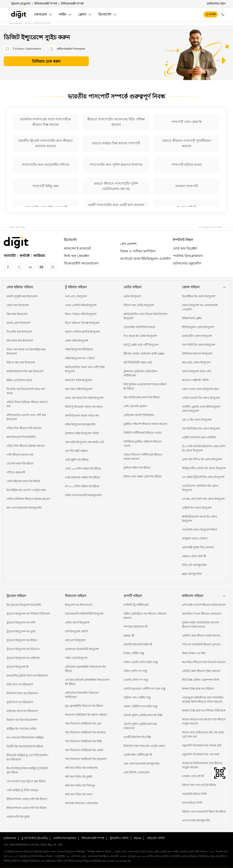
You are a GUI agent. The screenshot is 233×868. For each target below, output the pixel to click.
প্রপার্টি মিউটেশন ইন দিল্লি (137, 737)
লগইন (212, 14)
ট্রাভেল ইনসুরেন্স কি (17, 667)
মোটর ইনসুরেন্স (132, 296)
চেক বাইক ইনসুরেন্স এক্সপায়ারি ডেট (84, 442)
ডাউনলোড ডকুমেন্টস (187, 263)
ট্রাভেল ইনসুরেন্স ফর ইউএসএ (23, 649)
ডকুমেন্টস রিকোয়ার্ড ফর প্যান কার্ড (201, 754)
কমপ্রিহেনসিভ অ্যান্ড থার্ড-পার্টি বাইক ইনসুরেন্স (85, 369)
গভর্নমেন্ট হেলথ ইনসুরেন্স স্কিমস (200, 530)
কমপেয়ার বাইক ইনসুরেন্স (79, 389)
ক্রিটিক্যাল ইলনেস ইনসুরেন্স (197, 354)
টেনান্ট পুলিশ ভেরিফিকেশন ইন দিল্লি (143, 715)
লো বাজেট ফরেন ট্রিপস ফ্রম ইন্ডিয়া (26, 781)
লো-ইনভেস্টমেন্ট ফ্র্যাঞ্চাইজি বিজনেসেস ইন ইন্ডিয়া (87, 682)
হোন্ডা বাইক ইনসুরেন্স (77, 341)
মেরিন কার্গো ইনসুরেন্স (77, 622)
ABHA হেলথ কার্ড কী (194, 556)
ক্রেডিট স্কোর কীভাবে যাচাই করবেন (201, 636)
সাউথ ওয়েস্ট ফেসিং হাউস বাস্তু (141, 662)
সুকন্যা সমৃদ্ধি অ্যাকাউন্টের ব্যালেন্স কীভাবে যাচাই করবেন (200, 625)
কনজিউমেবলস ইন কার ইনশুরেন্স (25, 371)
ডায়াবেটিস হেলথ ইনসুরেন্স (197, 336)
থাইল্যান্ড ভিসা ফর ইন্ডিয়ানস (22, 711)
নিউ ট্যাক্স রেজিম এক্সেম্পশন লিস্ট (201, 680)
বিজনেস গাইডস (76, 596)
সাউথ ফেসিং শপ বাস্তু (135, 671)
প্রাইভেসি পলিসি (156, 838)
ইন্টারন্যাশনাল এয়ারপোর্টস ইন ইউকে (26, 808)
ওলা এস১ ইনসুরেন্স (76, 296)
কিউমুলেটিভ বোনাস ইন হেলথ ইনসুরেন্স (204, 468)
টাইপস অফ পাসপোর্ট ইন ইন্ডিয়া (199, 785)
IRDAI (138, 838)
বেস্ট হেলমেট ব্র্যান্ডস (135, 406)
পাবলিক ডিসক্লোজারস (188, 256)
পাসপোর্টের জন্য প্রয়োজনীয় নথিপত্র (45, 165)
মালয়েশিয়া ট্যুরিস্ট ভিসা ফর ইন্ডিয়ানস (27, 676)
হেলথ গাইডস (191, 287)
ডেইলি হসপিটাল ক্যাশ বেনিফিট (199, 437)
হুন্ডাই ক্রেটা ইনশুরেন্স (18, 323)
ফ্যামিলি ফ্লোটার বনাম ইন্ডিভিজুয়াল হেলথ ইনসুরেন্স (201, 409)
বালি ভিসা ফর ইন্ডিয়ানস (20, 684)
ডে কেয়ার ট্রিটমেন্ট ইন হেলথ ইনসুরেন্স (203, 477)
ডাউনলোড (10, 838)
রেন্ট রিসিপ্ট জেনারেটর (136, 772)
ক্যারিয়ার (39, 256)
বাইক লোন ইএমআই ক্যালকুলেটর (83, 495)
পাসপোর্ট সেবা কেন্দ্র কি (187, 122)
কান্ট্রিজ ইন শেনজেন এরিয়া (21, 729)
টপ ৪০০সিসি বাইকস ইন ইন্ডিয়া (82, 486)
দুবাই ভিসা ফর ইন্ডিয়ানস (20, 702)
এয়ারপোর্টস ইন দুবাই (18, 817)
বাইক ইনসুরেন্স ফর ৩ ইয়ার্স (80, 358)
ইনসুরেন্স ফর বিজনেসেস (79, 605)
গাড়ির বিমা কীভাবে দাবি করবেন (24, 428)
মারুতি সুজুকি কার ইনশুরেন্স (22, 296)
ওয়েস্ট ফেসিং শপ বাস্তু (136, 680)
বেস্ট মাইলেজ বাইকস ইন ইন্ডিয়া (82, 477)
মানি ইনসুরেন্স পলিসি (77, 631)
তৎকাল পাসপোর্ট (187, 186)
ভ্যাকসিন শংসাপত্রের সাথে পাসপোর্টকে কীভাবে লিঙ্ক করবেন (46, 122)
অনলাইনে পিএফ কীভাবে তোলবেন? (202, 614)
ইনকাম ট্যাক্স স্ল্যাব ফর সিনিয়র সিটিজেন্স (204, 710)
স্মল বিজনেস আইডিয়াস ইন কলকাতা (86, 732)
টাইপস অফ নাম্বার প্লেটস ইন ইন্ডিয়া (142, 476)
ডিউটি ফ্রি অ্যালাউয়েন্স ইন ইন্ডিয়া (25, 746)
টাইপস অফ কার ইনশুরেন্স (21, 362)
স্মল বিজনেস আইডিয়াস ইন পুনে (83, 724)
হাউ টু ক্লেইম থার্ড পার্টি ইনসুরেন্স (141, 345)
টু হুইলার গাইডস (76, 287)
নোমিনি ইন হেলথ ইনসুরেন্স (197, 508)
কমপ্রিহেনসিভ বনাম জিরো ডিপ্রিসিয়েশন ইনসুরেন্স (145, 316)
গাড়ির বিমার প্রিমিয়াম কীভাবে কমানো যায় (27, 404)
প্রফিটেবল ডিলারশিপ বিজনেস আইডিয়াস (82, 695)
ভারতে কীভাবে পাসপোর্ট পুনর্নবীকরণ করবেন (187, 143)
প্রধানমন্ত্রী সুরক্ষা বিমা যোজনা (198, 547)
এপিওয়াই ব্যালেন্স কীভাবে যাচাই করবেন (204, 605)
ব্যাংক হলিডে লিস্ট (192, 803)
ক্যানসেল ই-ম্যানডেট (77, 248)
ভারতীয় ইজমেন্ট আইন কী (138, 644)
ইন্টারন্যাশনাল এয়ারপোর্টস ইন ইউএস (27, 799)
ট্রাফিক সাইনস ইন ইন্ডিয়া (137, 468)
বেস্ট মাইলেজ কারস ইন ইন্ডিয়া (23, 481)
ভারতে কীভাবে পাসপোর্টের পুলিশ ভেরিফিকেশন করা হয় (116, 186)
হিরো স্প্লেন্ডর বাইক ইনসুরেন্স (81, 314)
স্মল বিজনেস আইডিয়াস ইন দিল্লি (83, 741)
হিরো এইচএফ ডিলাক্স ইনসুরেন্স (82, 323)
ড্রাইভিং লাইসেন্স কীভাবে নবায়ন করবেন (145, 424)
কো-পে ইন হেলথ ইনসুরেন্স (197, 420)
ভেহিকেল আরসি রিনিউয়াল (139, 415)
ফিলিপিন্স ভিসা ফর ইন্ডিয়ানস (22, 693)
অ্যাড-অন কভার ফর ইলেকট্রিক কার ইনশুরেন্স (26, 351)
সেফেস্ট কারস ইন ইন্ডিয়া (20, 463)
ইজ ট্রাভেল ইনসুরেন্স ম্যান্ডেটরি (24, 605)
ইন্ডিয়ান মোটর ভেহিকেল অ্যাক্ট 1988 (144, 354)
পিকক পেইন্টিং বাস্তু (134, 653)
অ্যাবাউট (10, 256)
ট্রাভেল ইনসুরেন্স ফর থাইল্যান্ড (23, 658)
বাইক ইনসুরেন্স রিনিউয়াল (79, 349)
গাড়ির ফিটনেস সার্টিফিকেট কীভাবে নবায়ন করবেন (143, 457)
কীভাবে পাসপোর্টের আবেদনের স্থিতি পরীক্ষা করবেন (116, 122)
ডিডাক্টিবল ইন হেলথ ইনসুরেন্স (199, 296)
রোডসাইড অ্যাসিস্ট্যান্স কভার (139, 327)
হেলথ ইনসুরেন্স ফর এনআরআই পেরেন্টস (200, 307)
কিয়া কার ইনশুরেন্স (17, 314)
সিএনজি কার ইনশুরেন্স (19, 332)
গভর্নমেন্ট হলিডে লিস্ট (194, 794)
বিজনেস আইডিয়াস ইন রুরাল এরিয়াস (86, 715)
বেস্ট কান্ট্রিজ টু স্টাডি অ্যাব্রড (22, 790)
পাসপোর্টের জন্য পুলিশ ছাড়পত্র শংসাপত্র (116, 165)
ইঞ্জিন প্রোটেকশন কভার (19, 380)
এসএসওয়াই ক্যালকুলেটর (196, 820)
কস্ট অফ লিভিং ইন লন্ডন (79, 794)
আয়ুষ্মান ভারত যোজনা (195, 538)
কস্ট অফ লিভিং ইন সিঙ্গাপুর (80, 785)
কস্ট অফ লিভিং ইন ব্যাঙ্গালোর (81, 768)
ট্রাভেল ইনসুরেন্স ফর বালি (21, 622)
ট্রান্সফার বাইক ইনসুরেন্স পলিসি (82, 433)
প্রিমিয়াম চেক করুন (46, 61)
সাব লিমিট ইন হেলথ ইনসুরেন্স (199, 345)
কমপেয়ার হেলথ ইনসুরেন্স (196, 362)
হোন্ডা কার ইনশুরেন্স (18, 305)
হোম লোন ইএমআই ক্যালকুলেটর (142, 764)
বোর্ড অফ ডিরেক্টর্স (185, 248)
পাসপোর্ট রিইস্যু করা (46, 186)
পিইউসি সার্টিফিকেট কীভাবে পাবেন (143, 433)
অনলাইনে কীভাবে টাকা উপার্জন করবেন (204, 662)
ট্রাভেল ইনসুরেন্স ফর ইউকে (22, 640)
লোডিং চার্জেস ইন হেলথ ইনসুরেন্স (201, 398)
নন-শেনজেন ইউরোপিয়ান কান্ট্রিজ (25, 737)
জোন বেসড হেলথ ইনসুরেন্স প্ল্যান (200, 389)
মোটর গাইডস (132, 287)
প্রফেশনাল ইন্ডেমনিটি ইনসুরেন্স (82, 649)
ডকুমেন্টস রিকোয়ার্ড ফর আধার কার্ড (202, 745)
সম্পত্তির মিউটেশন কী (135, 627)
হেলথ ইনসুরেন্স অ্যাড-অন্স (197, 371)
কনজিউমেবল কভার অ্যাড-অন (82, 415)
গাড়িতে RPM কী (16, 472)
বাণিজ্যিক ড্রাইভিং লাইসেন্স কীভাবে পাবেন (143, 444)
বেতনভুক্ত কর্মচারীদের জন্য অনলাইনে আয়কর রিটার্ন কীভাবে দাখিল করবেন (203, 700)
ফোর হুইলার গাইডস (20, 287)
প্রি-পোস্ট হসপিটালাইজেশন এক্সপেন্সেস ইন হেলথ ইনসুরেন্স (204, 448)
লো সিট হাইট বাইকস (76, 451)
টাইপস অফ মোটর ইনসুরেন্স (139, 305)
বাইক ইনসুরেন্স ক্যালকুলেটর (80, 424)
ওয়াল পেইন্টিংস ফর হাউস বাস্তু (140, 706)
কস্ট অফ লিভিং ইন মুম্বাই (78, 777)
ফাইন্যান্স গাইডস (193, 596)
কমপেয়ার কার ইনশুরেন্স (20, 341)
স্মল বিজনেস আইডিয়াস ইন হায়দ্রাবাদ (86, 759)
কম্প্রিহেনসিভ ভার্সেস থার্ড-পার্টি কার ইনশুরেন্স (26, 417)
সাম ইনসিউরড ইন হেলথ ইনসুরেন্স (201, 429)
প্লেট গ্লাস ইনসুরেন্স (75, 640)
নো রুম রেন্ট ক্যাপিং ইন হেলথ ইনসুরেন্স (203, 499)
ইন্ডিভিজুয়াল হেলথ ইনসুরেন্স (198, 327)
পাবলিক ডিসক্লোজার (65, 838)
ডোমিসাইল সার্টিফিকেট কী (138, 755)
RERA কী (129, 636)
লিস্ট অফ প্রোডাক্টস (76, 256)
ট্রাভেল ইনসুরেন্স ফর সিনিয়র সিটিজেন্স (28, 614)
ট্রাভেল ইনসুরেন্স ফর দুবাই (21, 631)
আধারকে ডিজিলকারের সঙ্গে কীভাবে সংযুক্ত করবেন (202, 765)
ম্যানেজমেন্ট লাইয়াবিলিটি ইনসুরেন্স (84, 614)
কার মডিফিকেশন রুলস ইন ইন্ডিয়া (142, 397)
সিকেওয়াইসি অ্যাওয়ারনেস (81, 263)
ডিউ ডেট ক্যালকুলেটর (194, 565)
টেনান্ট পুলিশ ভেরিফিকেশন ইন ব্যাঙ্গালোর (140, 726)
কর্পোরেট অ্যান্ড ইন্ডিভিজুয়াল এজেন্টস (145, 259)
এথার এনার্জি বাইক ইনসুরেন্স (81, 305)
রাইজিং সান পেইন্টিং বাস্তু (137, 697)
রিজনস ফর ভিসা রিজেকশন (22, 720)
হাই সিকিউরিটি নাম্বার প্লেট (138, 362)
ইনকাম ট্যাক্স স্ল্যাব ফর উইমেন (198, 689)
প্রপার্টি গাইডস (133, 596)
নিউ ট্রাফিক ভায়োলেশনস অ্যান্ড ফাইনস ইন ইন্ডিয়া (145, 386)
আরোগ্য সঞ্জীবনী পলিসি (195, 380)
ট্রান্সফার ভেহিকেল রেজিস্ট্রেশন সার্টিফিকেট (140, 373)
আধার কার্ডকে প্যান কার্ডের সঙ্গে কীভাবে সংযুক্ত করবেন (204, 721)
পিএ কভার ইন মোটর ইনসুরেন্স (140, 336)
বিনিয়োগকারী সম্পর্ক (46, 4)
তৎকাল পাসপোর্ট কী (193, 776)
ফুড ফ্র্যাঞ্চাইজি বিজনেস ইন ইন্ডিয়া (84, 706)
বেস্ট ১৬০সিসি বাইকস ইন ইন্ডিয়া (83, 469)
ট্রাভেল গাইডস (16, 596)
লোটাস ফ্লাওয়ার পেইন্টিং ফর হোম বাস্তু (144, 689)
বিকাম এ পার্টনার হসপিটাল (138, 251)
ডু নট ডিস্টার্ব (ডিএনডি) (35, 838)
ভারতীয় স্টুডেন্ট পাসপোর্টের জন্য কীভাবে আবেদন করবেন (46, 143)
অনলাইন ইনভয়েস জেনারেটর (82, 803)
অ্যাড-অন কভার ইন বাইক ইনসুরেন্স (84, 398)
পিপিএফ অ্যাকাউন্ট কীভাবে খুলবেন (201, 644)
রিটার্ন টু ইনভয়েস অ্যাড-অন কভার (84, 407)
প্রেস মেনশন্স (128, 244)
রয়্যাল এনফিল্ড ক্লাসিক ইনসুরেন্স (82, 332)
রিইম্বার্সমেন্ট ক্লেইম (192, 318)
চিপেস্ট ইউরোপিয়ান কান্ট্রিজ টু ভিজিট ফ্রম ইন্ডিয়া (27, 770)
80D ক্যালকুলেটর (192, 574)
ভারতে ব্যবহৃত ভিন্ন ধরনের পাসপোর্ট (116, 143)
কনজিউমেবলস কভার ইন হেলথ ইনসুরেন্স (200, 519)
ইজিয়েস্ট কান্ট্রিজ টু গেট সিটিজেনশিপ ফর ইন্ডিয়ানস (27, 757)
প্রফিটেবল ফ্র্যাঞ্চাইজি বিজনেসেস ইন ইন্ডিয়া (85, 669)
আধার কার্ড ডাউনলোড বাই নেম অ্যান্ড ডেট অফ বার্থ (203, 734)
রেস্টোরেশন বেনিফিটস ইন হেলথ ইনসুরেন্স (200, 488)
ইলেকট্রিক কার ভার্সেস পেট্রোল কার (26, 490)
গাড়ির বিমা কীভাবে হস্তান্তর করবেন (26, 446)
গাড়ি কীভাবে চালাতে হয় (20, 455)
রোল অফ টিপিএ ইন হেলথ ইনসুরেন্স (202, 459)
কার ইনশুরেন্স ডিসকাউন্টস (21, 437)
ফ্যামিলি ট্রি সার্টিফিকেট (136, 605)
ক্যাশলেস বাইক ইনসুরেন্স (78, 380)
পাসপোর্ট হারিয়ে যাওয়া (187, 165)
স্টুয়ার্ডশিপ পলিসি (119, 838)
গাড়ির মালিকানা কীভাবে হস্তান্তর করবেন (28, 499)
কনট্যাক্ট (24, 256)
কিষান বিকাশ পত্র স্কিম (194, 653)
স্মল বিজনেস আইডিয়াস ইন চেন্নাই (84, 750)
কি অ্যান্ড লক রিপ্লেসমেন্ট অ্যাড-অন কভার (26, 391)
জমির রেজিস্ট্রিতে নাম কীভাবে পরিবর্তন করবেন (145, 616)
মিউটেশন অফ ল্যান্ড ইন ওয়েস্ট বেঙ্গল (144, 746)
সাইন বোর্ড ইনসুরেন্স (76, 658)
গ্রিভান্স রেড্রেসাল (21, 4)
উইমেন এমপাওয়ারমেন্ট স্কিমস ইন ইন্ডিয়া (204, 812)
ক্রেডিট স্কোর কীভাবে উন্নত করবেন (201, 671)
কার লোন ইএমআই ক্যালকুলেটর (24, 508)
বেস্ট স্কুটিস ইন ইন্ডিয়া (77, 460)
